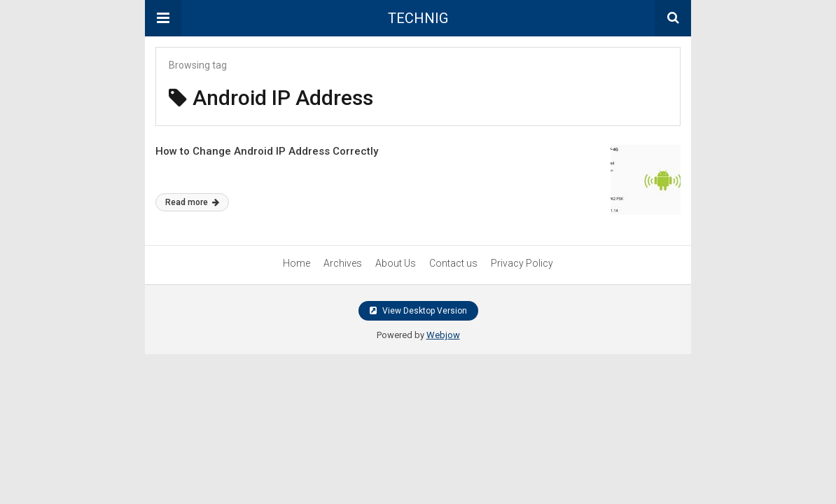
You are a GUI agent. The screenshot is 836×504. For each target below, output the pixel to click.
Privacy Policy (522, 263)
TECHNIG (418, 18)
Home (297, 263)
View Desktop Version (418, 311)
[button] (163, 18)
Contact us (453, 263)
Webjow (443, 335)
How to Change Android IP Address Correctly (267, 151)
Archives (343, 263)
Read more (192, 202)
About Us (396, 263)
